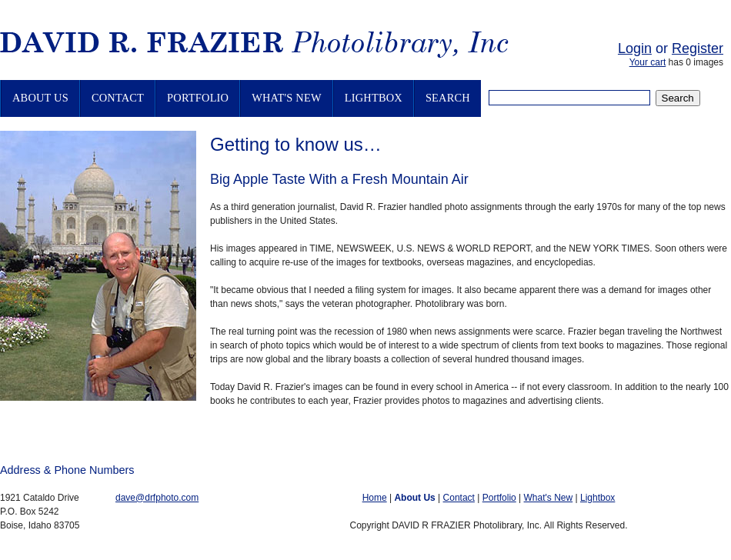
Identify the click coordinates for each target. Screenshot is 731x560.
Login (635, 48)
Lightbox (374, 98)
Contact (118, 98)
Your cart (648, 62)
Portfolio (198, 98)
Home (375, 498)
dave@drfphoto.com (157, 498)
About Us (40, 98)
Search (448, 98)
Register (698, 48)
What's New (287, 98)
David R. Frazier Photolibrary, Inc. (273, 47)
